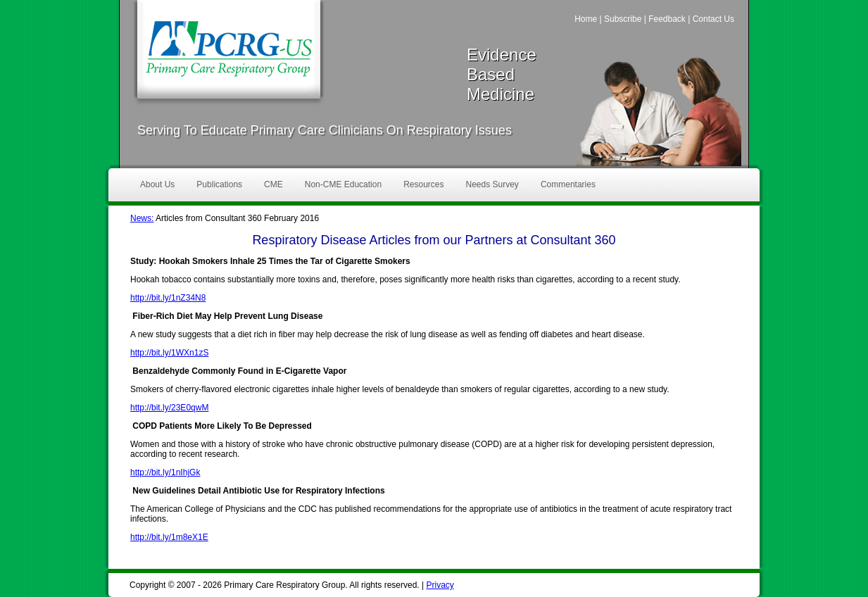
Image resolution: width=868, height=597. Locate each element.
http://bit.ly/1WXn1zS (169, 353)
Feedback (667, 19)
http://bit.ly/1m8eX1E (169, 537)
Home (586, 19)
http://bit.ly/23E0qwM (169, 408)
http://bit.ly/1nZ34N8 (168, 298)
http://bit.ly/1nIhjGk (165, 472)
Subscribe (623, 19)
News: (142, 218)
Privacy (440, 585)
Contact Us (713, 19)
